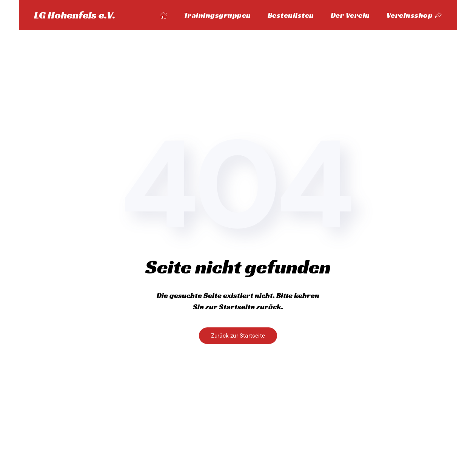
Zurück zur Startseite (238, 336)
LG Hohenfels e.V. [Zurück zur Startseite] (75, 15)
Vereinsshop (414, 15)
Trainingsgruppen (217, 15)
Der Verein (350, 15)
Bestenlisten (291, 15)
